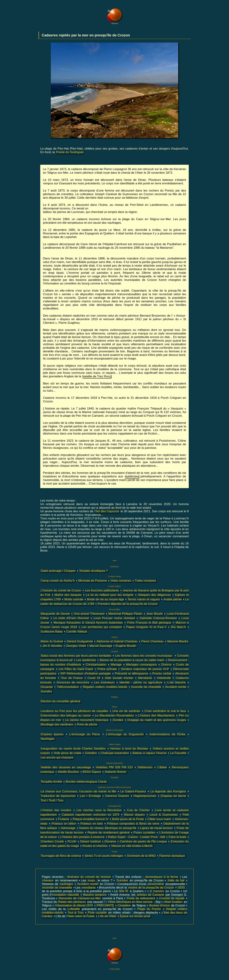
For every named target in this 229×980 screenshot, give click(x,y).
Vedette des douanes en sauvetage (66, 767)
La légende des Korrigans (168, 791)
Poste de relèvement (141, 898)
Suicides (46, 691)
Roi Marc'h (179, 627)
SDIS (181, 888)
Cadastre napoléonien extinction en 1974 (90, 815)
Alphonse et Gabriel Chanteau (117, 641)
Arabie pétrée (173, 599)
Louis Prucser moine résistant (114, 618)
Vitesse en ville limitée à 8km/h (132, 846)
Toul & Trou (76, 913)
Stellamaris (145, 767)
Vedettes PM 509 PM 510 (114, 767)
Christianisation (96, 665)
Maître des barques (68, 595)
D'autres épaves (52, 734)
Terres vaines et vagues (144, 599)
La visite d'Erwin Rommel (71, 618)
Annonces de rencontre (73, 682)
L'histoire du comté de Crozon (61, 590)
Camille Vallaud (77, 632)
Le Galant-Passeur (133, 791)
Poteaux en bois (92, 824)
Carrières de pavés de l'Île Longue (143, 841)
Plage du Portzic (149, 909)
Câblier (162, 767)
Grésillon (91, 753)
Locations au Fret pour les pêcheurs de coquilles (74, 711)
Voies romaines (121, 581)
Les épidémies (86, 660)
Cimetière (124, 905)
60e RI (124, 891)
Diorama (110, 841)
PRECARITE (105, 905)
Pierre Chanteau (152, 641)
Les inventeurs (104, 682)
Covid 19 (94, 678)
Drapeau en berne (173, 796)
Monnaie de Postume (93, 581)
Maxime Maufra (178, 641)
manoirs (159, 891)
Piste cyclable (97, 913)
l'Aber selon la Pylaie (81, 916)
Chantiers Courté (52, 841)
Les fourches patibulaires (102, 590)
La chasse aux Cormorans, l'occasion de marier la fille (78, 791)
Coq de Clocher (138, 810)
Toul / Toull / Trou (52, 800)
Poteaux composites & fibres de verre (133, 824)
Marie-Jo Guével (52, 641)
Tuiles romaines (145, 581)
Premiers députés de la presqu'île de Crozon (128, 604)
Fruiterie (64, 819)
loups (92, 880)
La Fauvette (178, 753)
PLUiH (72, 841)
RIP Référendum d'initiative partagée (86, 673)
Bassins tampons (95, 895)
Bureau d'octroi (160, 905)
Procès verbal (162, 673)
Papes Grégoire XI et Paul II (147, 627)
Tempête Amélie (51, 782)
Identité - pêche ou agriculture (141, 682)
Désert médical (90, 841)
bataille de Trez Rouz (97, 376)
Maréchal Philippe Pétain (125, 614)
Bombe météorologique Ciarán (86, 782)
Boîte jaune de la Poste (128, 819)
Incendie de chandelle (146, 687)
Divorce (167, 665)
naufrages (66, 884)
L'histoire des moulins (56, 810)
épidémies (132, 476)
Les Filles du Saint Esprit (76, 669)
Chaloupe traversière (115, 753)
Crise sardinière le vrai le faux (165, 711)
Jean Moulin (155, 614)
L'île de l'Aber (107, 916)
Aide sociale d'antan (119, 678)
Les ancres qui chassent (57, 757)
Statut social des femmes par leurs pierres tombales (76, 656)
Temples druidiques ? (93, 571)
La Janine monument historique (87, 720)
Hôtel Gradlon (173, 902)
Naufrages (48, 739)
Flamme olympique (172, 856)
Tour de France (72, 678)
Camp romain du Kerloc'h (58, 581)
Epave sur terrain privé (135, 916)
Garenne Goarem (117, 796)
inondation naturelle (66, 895)
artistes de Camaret (150, 895)
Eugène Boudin (126, 646)
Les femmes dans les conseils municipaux (144, 656)
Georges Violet (76, 646)
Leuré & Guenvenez (164, 815)
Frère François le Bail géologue (149, 623)
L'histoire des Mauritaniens (156, 715)
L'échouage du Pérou (85, 734)
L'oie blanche (176, 682)
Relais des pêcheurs (72, 902)
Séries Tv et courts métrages (104, 856)
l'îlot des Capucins (107, 511)
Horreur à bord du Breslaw (129, 749)
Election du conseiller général (60, 701)
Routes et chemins (95, 846)
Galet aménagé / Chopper (58, 571)
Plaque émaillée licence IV (91, 819)
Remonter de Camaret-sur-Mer (80, 898)
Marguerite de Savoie (55, 614)
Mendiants (145, 678)
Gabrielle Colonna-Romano (158, 618)
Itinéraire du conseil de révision (89, 877)
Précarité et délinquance (131, 673)
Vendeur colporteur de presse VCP (145, 669)
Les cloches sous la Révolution (99, 810)
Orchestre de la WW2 (141, 856)
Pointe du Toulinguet (70, 152)
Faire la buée (178, 837)
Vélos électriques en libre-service (130, 902)
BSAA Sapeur (92, 772)
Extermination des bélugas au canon (66, 715)
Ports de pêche (87, 724)
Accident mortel (176, 687)
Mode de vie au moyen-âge (106, 599)
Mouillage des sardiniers (57, 724)
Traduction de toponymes (58, 796)
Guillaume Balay (52, 632)
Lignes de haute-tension (156, 828)
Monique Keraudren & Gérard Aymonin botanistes (88, 623)
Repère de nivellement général (109, 833)
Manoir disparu (135, 815)
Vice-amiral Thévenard (89, 614)
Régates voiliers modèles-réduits (105, 687)
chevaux (48, 880)
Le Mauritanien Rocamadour (114, 715)
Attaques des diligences (154, 595)
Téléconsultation (68, 687)
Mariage (116, 665)
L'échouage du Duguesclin (125, 734)
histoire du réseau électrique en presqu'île (108, 828)
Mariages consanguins (142, 665)
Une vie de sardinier (126, 711)
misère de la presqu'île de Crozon (151, 888)
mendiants (89, 888)
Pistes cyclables (144, 833)
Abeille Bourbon (69, 772)
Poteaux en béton (64, 824)
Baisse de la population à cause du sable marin (132, 660)
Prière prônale (107, 669)
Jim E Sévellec (53, 646)
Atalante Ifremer (116, 772)
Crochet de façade (172, 898)
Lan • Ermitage (90, 796)
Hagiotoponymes (145, 796)
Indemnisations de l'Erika (168, 734)
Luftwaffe (74, 909)
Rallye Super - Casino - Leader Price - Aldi (137, 837)
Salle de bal (176, 880)
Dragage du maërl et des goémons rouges (157, 720)
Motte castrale (74, 599)
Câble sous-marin (159, 819)
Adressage (68, 828)
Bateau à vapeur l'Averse (150, 753)
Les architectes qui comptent (102, 627)
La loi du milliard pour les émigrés (110, 595)
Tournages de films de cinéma (61, 856)
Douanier (47, 687)
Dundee (118, 720)
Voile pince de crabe (67, 753)
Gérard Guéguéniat (80, 641)
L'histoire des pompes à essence (82, 837)
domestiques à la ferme (162, 877)
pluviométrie (156, 884)
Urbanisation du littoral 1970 (74, 905)
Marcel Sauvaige (101, 646)
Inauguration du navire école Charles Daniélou (73, 749)
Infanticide (164, 678)
